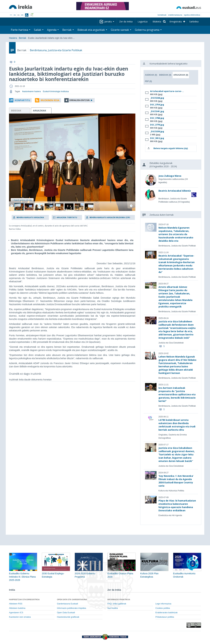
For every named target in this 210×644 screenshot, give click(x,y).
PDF (148, 81)
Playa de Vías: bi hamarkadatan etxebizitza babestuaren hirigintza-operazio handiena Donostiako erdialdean (177, 505)
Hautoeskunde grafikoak (68, 617)
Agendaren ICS (16, 613)
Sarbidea (194, 22)
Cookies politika (163, 608)
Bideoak (165, 75)
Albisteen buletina (17, 608)
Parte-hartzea (21, 30)
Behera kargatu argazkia (30, 217)
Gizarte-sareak (121, 30)
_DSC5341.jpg (157, 111)
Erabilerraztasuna (175, 15)
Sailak (39, 30)
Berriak (68, 30)
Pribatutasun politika (165, 617)
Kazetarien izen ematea (20, 617)
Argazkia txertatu (67, 217)
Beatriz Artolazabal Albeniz (175, 191)
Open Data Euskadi (66, 613)
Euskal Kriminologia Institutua (56, 91)
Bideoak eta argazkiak (92, 30)
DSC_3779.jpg (157, 125)
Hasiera (13, 38)
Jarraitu (109, 22)
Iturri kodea (113, 608)
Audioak (151, 75)
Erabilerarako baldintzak (166, 613)
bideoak (16, 111)
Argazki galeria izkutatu (22, 200)
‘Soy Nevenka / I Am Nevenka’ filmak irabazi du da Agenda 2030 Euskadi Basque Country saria (176, 481)
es (15, 15)
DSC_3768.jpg (157, 118)
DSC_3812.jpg (157, 138)
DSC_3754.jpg (157, 105)
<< (11, 15)
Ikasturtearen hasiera (31, 91)
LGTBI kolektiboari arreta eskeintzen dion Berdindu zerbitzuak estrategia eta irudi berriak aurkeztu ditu (177, 425)
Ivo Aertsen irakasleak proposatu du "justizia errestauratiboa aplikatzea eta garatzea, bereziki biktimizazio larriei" (177, 394)
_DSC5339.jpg (157, 131)
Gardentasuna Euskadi (67, 604)
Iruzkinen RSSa (50, 100)
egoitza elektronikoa (192, 15)
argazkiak (40, 111)
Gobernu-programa (148, 30)
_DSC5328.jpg (157, 98)
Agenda (53, 30)
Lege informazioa (163, 604)
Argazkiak (181, 75)
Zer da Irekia (126, 22)
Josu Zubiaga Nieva (170, 176)
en (22, 15)
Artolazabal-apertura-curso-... (167, 91)
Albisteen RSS (16, 604)
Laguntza (143, 22)
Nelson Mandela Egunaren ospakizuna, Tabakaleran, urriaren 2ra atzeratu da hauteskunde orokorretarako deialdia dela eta (176, 234)
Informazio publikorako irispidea (71, 608)
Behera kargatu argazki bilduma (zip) (110, 217)
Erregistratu (176, 22)
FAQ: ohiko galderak (117, 604)
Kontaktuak (162, 15)
